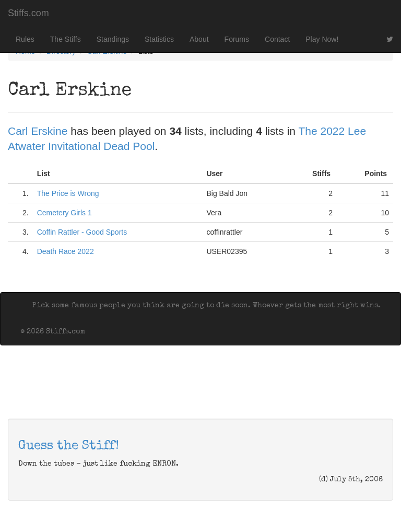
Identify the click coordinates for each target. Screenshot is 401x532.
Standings (113, 39)
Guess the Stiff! (69, 446)
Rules (25, 39)
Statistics (159, 39)
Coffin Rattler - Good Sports (82, 232)
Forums (237, 39)
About (199, 39)
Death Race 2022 (66, 251)
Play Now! (322, 39)
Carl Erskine (38, 131)
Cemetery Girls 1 (64, 213)
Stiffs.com (28, 13)
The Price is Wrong (68, 193)
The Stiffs (66, 39)
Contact (277, 39)
